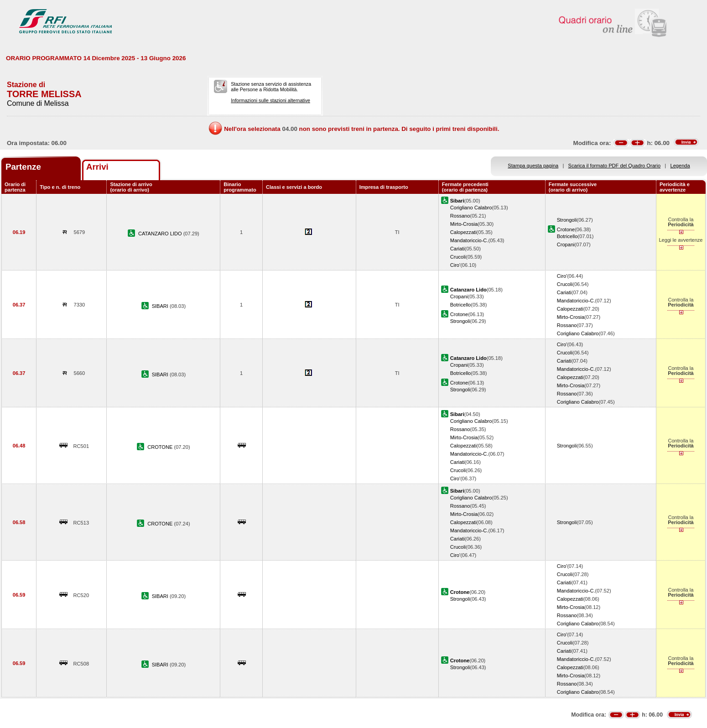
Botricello (567, 236)
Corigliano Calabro (471, 208)
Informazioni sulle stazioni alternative (270, 100)
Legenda (680, 166)
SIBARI (161, 306)
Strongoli (567, 220)
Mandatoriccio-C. (469, 240)
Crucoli (458, 257)
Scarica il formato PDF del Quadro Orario (615, 166)
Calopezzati (463, 232)
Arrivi (97, 167)
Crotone (566, 229)
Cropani (566, 244)
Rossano (460, 216)
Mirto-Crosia (464, 224)
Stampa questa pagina (533, 166)
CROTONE (161, 447)
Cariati (457, 249)
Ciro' (455, 265)
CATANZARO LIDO (161, 234)
